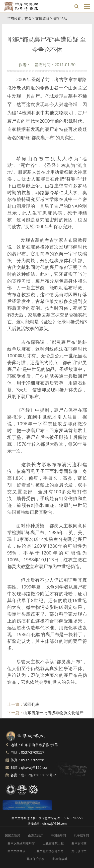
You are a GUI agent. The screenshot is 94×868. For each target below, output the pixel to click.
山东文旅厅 (36, 835)
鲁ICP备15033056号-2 (39, 775)
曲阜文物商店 (17, 851)
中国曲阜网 (58, 835)
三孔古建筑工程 (53, 843)
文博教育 (42, 18)
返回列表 (31, 704)
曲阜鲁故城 (60, 859)
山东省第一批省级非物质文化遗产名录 (57, 713)
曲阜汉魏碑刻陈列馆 (21, 843)
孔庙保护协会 (36, 859)
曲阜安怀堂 (79, 843)
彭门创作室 (79, 851)
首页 (28, 18)
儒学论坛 (60, 18)
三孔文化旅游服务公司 (49, 851)
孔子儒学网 (81, 835)
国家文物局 (13, 835)
